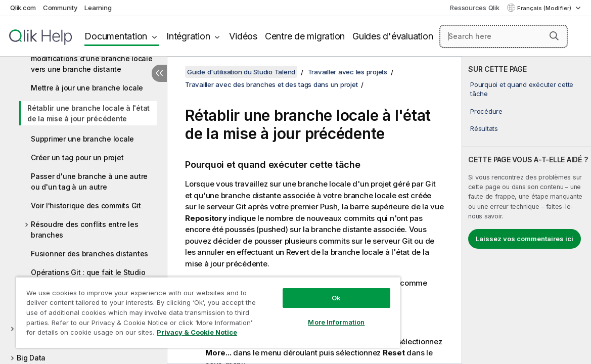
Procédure (486, 111)
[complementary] (527, 210)
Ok (301, 290)
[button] (554, 36)
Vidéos (243, 36)
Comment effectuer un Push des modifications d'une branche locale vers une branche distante (92, 58)
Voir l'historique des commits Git (86, 206)
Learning (98, 8)
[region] (188, 308)
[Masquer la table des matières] (159, 73)
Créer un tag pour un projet (77, 157)
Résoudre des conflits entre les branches (84, 230)
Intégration (188, 36)
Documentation (116, 36)
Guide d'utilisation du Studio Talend (241, 72)
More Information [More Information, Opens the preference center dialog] (301, 314)
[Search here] (504, 36)
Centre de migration (305, 36)
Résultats (484, 128)
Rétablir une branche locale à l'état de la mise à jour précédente (88, 113)
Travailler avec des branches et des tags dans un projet (271, 84)
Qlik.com (23, 8)
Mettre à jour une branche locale (87, 88)
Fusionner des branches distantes (89, 254)
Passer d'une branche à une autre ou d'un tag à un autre (89, 181)
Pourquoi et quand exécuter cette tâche (522, 89)
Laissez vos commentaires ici (525, 239)
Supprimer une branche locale (82, 139)
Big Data (31, 358)
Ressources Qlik (474, 8)
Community (60, 8)
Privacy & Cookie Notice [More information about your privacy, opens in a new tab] (98, 334)
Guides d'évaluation (393, 36)
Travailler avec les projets (348, 72)
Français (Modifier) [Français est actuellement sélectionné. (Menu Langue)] (545, 8)
